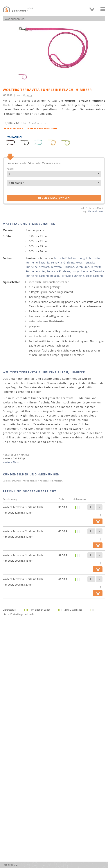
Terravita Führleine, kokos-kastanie (82, 276)
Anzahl (10, 169)
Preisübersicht (38, 123)
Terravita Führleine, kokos (67, 262)
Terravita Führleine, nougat (70, 258)
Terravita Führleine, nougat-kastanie (69, 271)
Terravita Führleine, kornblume (70, 267)
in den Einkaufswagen (54, 198)
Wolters (27, 95)
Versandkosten (96, 211)
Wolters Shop (11, 462)
